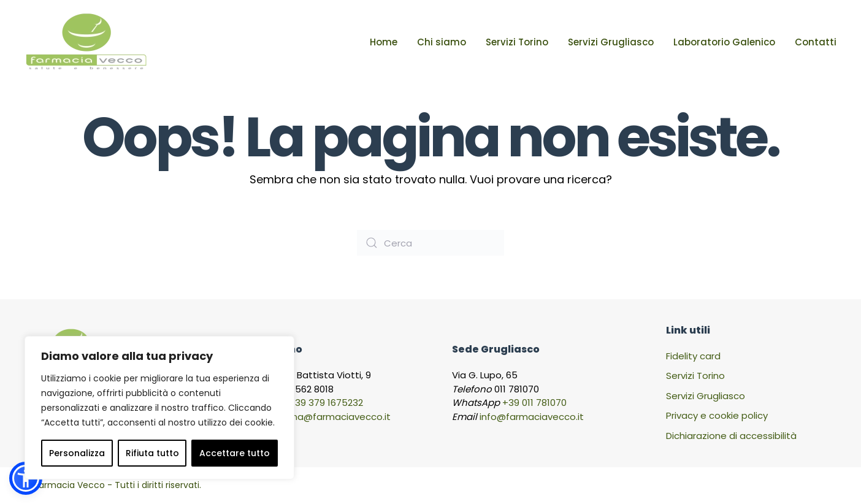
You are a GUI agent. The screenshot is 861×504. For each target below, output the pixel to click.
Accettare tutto (235, 453)
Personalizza (77, 453)
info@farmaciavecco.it (532, 417)
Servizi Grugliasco (611, 42)
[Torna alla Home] (86, 42)
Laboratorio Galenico (724, 42)
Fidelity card (693, 356)
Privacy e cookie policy (717, 415)
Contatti (816, 42)
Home (384, 42)
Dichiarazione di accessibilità (731, 436)
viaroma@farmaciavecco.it (328, 417)
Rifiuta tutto (152, 453)
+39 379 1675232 (326, 403)
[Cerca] (431, 243)
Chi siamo (442, 42)
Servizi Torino (517, 42)
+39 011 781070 (534, 403)
